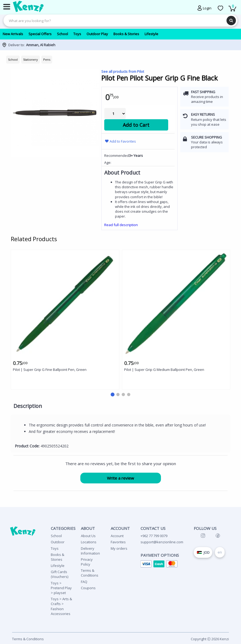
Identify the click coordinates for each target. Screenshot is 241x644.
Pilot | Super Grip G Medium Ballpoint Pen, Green (164, 370)
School (56, 536)
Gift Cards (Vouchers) (60, 574)
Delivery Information (90, 551)
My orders (119, 548)
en (220, 552)
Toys (55, 548)
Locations (89, 542)
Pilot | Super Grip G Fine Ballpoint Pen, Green (50, 370)
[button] (112, 395)
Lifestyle (58, 566)
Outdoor (58, 542)
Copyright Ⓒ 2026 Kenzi (210, 639)
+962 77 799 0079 (154, 536)
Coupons (88, 588)
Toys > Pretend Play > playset (61, 588)
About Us (88, 536)
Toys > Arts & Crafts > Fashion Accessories (61, 606)
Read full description (121, 225)
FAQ (84, 582)
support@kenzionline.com (162, 542)
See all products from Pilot (123, 71)
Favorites (118, 542)
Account (117, 536)
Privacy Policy (87, 562)
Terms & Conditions (90, 573)
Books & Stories (57, 557)
